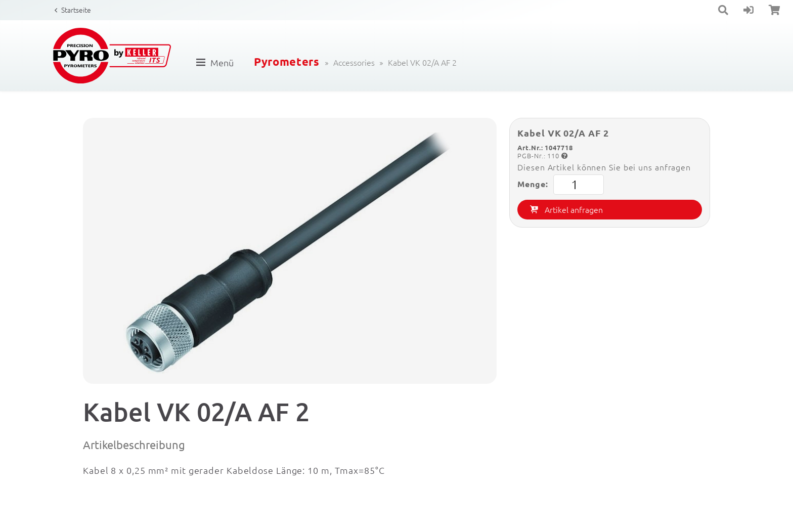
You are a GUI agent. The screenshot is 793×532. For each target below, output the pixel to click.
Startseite (76, 10)
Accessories (354, 62)
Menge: (560, 185)
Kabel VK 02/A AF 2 (422, 62)
